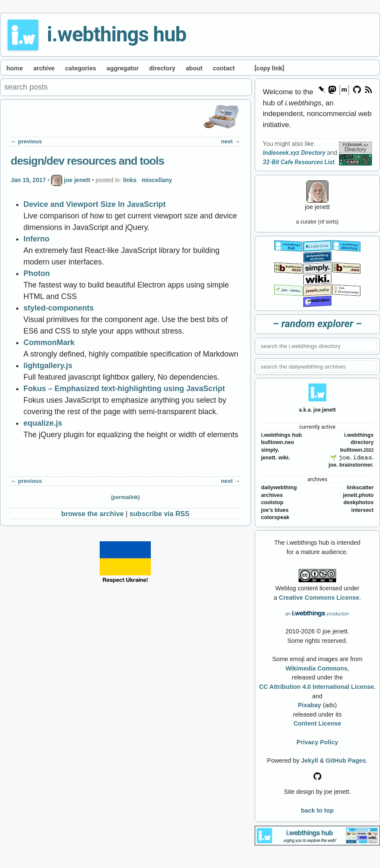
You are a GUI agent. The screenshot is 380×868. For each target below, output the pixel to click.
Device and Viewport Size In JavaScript (95, 204)
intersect (362, 510)
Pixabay (309, 705)
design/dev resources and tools (87, 161)
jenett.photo (358, 495)
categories (81, 68)
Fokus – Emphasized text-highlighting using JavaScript (124, 389)
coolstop (272, 502)
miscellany (157, 180)
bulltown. (357, 450)
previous (30, 141)
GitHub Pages (345, 761)
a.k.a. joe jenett (318, 410)
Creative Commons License (319, 598)
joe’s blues (275, 510)
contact (224, 68)
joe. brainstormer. (351, 465)
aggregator (123, 68)
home (15, 68)
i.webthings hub (117, 34)
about (194, 68)
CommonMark (49, 343)
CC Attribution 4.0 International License (317, 687)
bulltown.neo (278, 442)
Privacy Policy (317, 742)
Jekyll (310, 761)
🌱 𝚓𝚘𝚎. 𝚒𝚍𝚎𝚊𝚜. (352, 458)
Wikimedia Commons (316, 668)
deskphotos (358, 502)
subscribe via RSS (160, 514)
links (130, 180)
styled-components (59, 308)
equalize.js (43, 423)
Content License (317, 723)
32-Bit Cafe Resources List (299, 162)
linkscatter (360, 488)
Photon (37, 273)
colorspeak (275, 517)
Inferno (36, 239)
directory (162, 68)
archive (44, 68)
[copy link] (269, 68)
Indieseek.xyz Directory (294, 153)
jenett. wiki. (276, 458)
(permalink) (125, 497)
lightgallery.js (48, 366)
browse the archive (93, 514)
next (227, 141)
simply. (270, 450)
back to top (317, 810)
